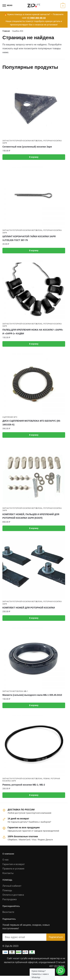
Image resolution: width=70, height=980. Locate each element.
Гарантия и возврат (14, 864)
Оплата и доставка (13, 895)
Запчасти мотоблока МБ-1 (15, 691)
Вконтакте (8, 912)
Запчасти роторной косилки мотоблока (22, 141)
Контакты (8, 873)
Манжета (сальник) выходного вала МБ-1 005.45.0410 (32, 695)
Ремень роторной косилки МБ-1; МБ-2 (24, 785)
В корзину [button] (34, 157)
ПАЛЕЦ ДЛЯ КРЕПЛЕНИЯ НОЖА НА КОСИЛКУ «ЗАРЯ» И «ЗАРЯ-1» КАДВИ (33, 332)
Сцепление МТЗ (10, 417)
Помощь (7, 890)
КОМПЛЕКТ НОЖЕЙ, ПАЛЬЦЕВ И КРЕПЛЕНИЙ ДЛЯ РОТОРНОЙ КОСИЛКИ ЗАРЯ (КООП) (31, 516)
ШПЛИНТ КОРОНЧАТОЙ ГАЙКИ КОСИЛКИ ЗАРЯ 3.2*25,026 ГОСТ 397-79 (29, 238)
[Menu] (7, 6)
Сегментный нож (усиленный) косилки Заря (27, 147)
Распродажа (9, 899)
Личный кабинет (12, 886)
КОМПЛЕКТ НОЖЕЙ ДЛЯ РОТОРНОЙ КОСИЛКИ (29, 608)
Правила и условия (13, 869)
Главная (6, 31)
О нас (6, 860)
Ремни (47, 779)
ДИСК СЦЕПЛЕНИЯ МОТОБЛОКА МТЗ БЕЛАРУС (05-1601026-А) (32, 423)
